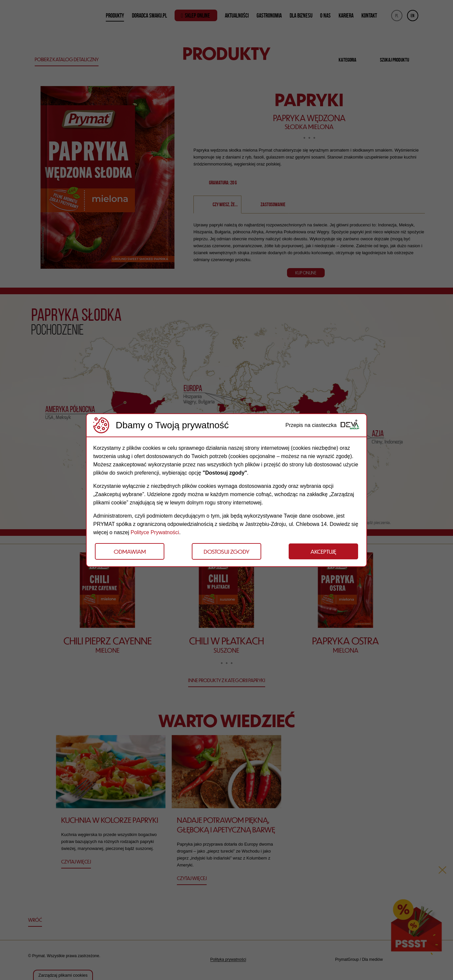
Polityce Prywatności (155, 532)
